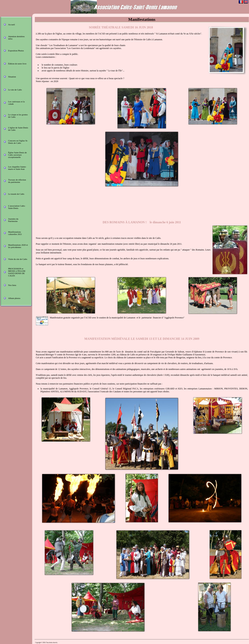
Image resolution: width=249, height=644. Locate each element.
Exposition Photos (16, 51)
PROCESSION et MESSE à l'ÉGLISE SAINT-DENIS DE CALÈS (17, 272)
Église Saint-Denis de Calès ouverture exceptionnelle (17, 155)
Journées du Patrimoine (13, 220)
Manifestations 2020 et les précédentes (18, 246)
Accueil (11, 25)
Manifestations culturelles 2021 (15, 233)
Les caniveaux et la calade (16, 103)
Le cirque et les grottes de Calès (18, 116)
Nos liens (12, 285)
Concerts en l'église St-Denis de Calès (18, 142)
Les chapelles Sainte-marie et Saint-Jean (17, 168)
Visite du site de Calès (18, 259)
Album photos (14, 298)
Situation (12, 77)
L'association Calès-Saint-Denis (17, 207)
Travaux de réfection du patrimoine (17, 181)
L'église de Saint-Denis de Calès (18, 129)
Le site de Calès (15, 90)
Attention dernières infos (16, 38)
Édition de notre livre (17, 64)
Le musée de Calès (16, 194)
